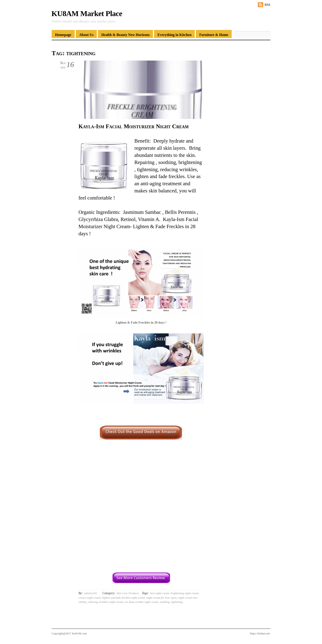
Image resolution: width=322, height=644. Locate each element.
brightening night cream (185, 593)
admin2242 (91, 593)
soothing (165, 602)
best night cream (160, 593)
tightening (177, 602)
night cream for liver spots (162, 598)
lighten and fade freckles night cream (124, 598)
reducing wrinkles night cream (105, 602)
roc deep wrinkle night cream (141, 602)
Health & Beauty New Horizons (125, 35)
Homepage (63, 35)
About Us (86, 35)
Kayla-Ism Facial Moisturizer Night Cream (133, 126)
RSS (267, 5)
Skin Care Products (128, 593)
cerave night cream (90, 598)
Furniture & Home (214, 35)
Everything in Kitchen (174, 35)
